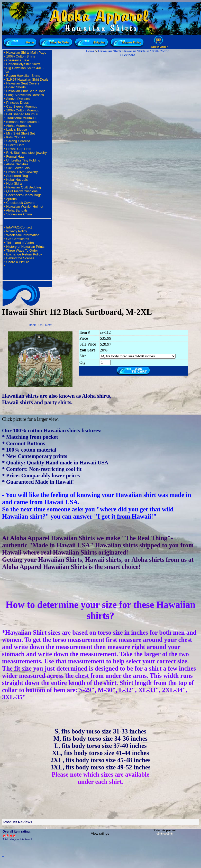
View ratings (100, 833)
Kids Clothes (16, 137)
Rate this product (165, 830)
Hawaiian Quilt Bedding (24, 187)
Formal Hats (15, 156)
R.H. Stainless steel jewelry (26, 153)
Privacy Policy (17, 231)
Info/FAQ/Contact (19, 227)
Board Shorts (16, 87)
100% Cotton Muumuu (23, 110)
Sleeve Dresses (18, 99)
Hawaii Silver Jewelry (22, 172)
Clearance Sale (18, 60)
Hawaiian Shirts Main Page (26, 53)
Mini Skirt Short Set (20, 133)
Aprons (11, 199)
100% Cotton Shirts (21, 56)
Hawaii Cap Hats (19, 149)
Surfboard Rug (17, 176)
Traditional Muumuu (21, 118)
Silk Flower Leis (18, 168)
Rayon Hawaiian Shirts (23, 76)
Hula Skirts (14, 183)
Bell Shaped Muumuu (22, 114)
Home (90, 51)
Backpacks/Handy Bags (24, 195)
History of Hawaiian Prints (25, 247)
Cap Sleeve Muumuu (22, 106)
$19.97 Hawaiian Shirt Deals (27, 79)
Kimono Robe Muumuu (23, 122)
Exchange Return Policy (24, 254)
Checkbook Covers (20, 203)
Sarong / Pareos (18, 141)
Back (32, 325)
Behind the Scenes (20, 258)
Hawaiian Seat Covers (23, 83)
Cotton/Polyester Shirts (23, 64)
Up (40, 325)
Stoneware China (19, 214)
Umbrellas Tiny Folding (23, 160)
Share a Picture (18, 262)
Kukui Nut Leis (17, 180)
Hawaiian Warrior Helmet (25, 207)
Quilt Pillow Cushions (22, 191)
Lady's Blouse (17, 130)
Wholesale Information (23, 235)
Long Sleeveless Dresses (25, 95)
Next (48, 325)
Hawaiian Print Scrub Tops (26, 91)
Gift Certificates (18, 239)
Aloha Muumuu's (18, 126)
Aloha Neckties (17, 164)
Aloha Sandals (17, 210)
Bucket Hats (15, 145)
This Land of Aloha (20, 243)
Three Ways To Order (22, 250)
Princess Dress (17, 103)
